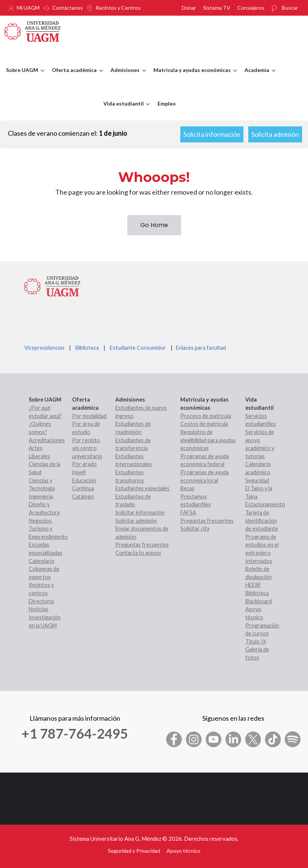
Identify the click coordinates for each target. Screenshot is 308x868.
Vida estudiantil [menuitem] (125, 110)
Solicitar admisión (136, 521)
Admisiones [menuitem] (126, 77)
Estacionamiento (265, 504)
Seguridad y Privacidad (134, 851)
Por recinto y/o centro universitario (87, 448)
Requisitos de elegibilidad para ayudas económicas (208, 440)
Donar (189, 8)
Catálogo (83, 496)
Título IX (256, 641)
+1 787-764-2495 (75, 733)
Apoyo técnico (183, 851)
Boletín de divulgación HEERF (259, 577)
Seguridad (257, 480)
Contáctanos (68, 8)
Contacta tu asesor (139, 553)
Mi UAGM (28, 8)
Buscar (290, 8)
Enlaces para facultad (200, 348)
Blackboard (259, 601)
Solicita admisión (275, 134)
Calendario (42, 561)
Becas (187, 488)
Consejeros (251, 8)
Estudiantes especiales (142, 488)
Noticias (38, 609)
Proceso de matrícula (206, 416)
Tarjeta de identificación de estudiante (262, 521)
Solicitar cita (195, 529)
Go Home (154, 225)
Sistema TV (217, 8)
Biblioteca (87, 348)
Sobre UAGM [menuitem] (23, 77)
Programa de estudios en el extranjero (262, 545)
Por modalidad (89, 416)
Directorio (41, 601)
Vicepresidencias (44, 348)
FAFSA (188, 512)
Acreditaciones (47, 440)
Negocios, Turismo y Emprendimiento (48, 529)
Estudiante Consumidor (138, 348)
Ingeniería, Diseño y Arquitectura (44, 504)
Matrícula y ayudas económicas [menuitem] (193, 77)
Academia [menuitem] (258, 77)
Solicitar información (140, 512)
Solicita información (212, 134)
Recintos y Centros (118, 8)
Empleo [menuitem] (167, 103)
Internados (259, 561)
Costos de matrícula (204, 424)
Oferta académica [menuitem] (76, 77)
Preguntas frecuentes (142, 545)
